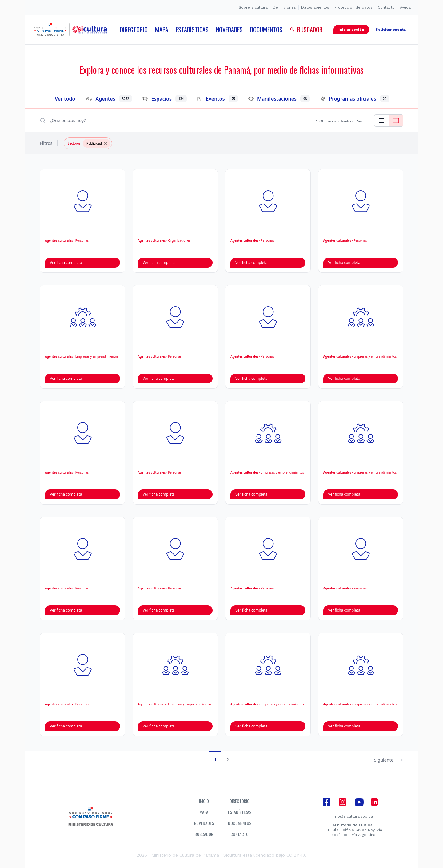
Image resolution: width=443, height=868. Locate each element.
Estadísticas (240, 812)
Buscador (204, 834)
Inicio (204, 801)
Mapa (204, 812)
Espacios (164, 99)
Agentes (109, 99)
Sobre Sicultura (253, 7)
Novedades (204, 823)
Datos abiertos (315, 7)
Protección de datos (353, 7)
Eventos (217, 99)
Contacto (386, 7)
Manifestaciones (279, 99)
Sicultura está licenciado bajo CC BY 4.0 (265, 855)
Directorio (239, 801)
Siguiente (389, 760)
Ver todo (65, 99)
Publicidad (98, 143)
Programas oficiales (355, 99)
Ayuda (405, 7)
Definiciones (284, 7)
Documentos (240, 823)
